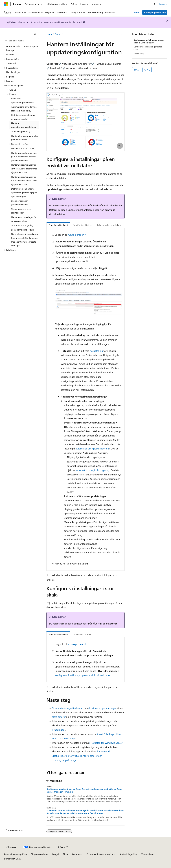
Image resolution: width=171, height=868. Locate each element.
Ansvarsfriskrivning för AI (16, 854)
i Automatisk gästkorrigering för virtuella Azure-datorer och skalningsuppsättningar (81, 756)
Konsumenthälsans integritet (100, 854)
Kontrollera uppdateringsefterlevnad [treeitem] (23, 100)
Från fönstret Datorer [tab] (83, 225)
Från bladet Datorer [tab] (82, 634)
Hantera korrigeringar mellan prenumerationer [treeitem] (25, 138)
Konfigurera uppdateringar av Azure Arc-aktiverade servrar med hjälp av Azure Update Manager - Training (84, 790)
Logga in (163, 4)
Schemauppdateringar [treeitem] (22, 131)
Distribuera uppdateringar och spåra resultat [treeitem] (23, 117)
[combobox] (21, 41)
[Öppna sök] (155, 4)
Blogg (54, 854)
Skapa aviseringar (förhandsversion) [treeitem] (19, 203)
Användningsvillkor (129, 854)
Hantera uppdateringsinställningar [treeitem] (24, 125)
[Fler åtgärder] (122, 34)
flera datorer (59, 717)
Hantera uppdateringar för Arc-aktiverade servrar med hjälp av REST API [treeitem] (24, 181)
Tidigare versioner (39, 854)
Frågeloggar (59, 730)
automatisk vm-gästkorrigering (92, 448)
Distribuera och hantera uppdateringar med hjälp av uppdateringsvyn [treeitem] (24, 192)
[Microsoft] (6, 4)
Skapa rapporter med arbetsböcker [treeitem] (21, 211)
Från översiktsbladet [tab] (58, 225)
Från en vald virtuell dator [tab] (109, 225)
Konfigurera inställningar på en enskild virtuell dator (83, 675)
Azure (58, 34)
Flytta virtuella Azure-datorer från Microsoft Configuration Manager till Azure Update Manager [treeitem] (25, 240)
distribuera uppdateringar (102, 708)
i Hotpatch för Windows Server (106, 743)
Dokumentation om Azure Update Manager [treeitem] (22, 48)
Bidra (65, 854)
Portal (137, 12)
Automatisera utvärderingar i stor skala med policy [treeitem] (25, 109)
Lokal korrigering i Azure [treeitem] (23, 230)
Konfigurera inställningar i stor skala (148, 48)
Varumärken (147, 854)
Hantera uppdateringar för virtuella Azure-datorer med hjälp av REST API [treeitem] (24, 169)
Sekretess (76, 854)
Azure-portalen (76, 235)
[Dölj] (35, 34)
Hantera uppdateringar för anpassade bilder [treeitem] (24, 219)
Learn (49, 34)
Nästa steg (139, 54)
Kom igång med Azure (155, 12)
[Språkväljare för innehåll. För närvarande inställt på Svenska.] (11, 847)
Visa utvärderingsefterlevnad (68, 708)
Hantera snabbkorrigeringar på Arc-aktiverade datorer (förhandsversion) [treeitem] (24, 157)
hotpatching (96, 351)
